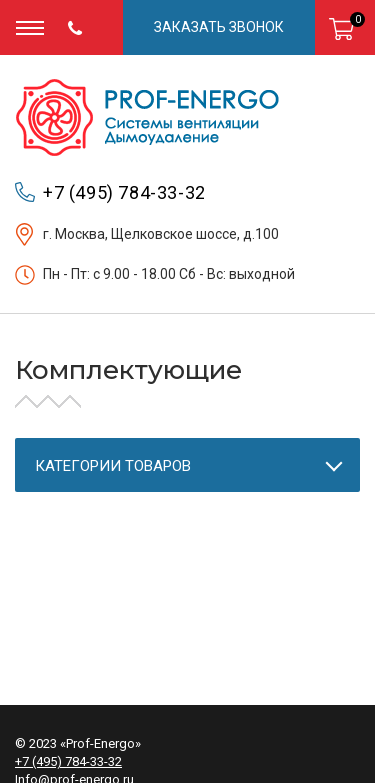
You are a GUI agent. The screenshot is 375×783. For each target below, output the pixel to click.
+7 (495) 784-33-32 (124, 192)
